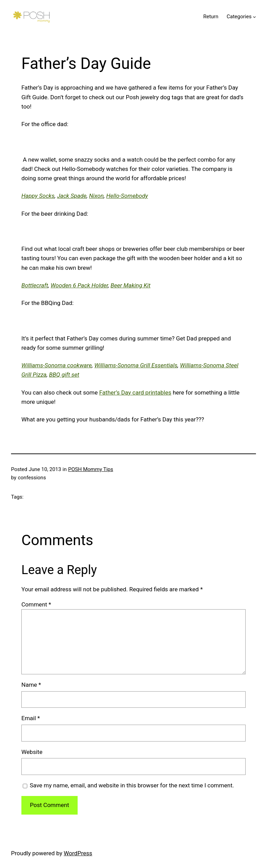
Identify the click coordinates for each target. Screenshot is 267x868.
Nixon (96, 196)
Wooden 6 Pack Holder (79, 285)
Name (31, 685)
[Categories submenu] (254, 16)
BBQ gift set (64, 375)
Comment (36, 604)
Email (31, 718)
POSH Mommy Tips (91, 469)
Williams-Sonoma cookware (57, 365)
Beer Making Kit (131, 285)
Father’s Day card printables (135, 392)
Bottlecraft (35, 285)
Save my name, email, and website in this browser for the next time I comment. (132, 785)
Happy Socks (38, 196)
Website (32, 752)
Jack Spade (72, 196)
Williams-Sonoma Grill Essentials (136, 365)
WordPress (78, 853)
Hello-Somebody (127, 196)
